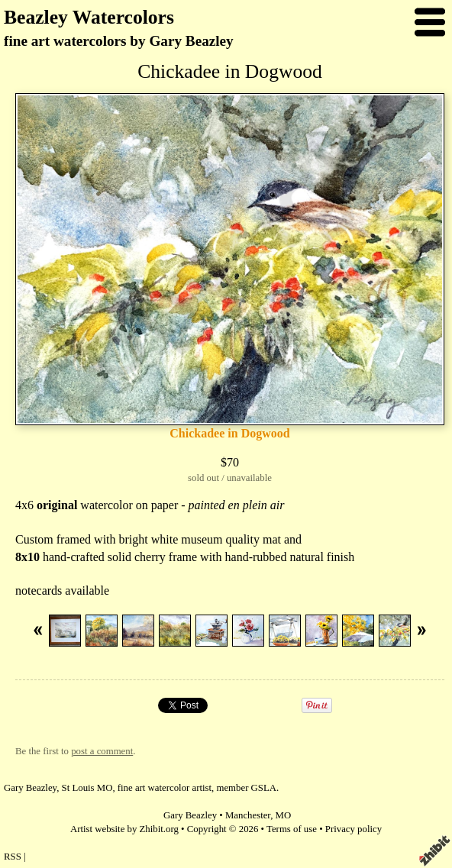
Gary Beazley (190, 815)
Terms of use (292, 829)
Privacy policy (354, 829)
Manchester (248, 815)
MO (284, 815)
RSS (13, 857)
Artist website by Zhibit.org (124, 829)
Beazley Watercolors (89, 17)
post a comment (102, 751)
